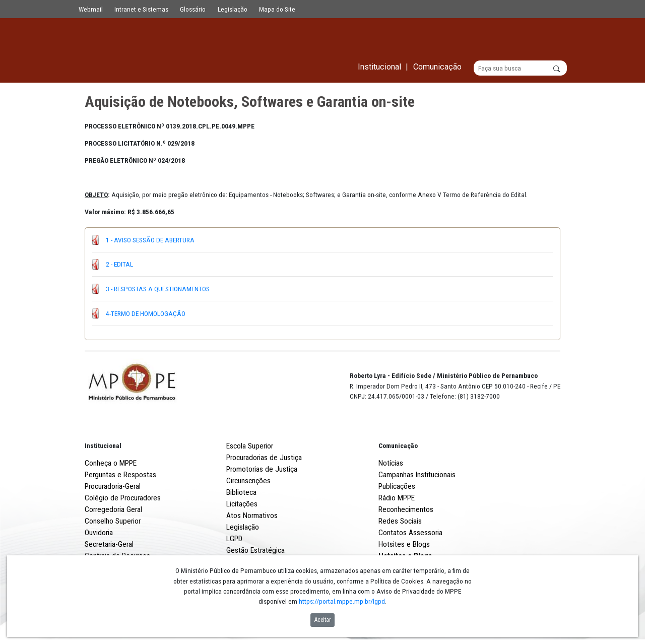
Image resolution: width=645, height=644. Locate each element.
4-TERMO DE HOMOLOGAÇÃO (146, 313)
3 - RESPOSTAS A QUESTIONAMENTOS (158, 289)
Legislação (233, 9)
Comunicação (398, 446)
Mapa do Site (277, 9)
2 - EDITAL (119, 265)
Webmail (91, 9)
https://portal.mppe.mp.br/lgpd (342, 601)
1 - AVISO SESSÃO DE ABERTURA (150, 240)
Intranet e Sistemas (141, 9)
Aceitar (323, 620)
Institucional (103, 446)
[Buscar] (520, 69)
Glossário (193, 9)
